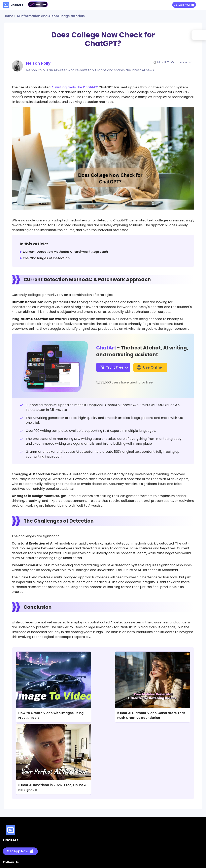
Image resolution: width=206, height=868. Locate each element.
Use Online (149, 367)
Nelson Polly (38, 63)
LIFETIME (41, 4)
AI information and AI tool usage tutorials (51, 16)
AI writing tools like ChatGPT (75, 87)
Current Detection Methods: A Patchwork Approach (65, 252)
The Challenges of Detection (46, 258)
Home (8, 16)
